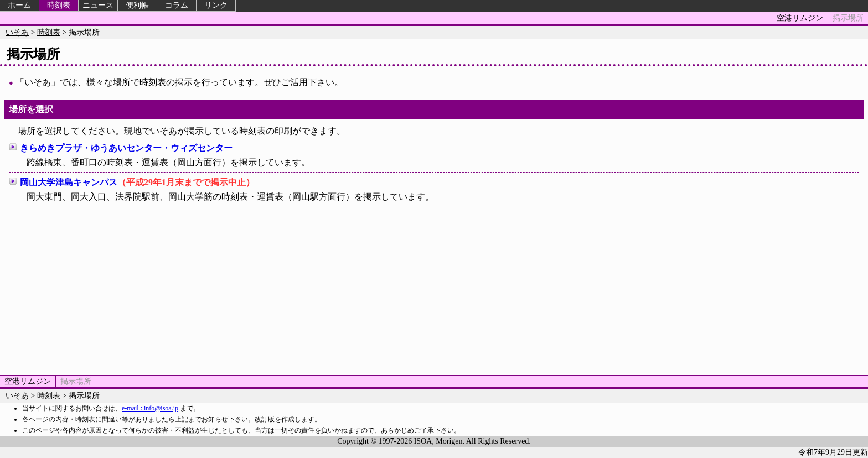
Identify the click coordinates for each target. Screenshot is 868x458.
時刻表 (59, 5)
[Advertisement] (434, 289)
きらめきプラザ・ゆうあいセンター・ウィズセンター (126, 148)
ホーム (19, 5)
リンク (216, 5)
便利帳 (137, 5)
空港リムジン (800, 18)
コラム (177, 5)
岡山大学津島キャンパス (69, 182)
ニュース (98, 5)
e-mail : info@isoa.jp (150, 408)
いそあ (17, 32)
